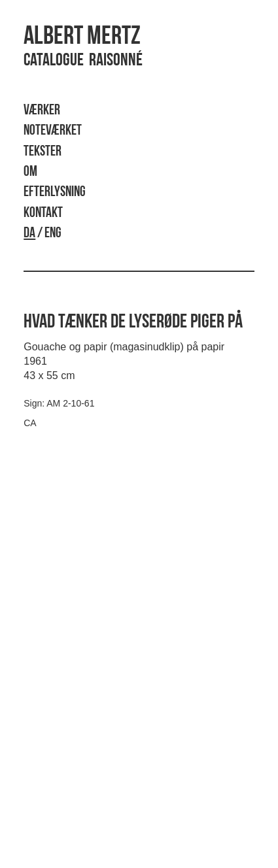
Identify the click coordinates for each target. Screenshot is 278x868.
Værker (42, 111)
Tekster (43, 152)
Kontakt (43, 213)
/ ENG (43, 234)
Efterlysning (55, 192)
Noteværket (53, 131)
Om (30, 172)
